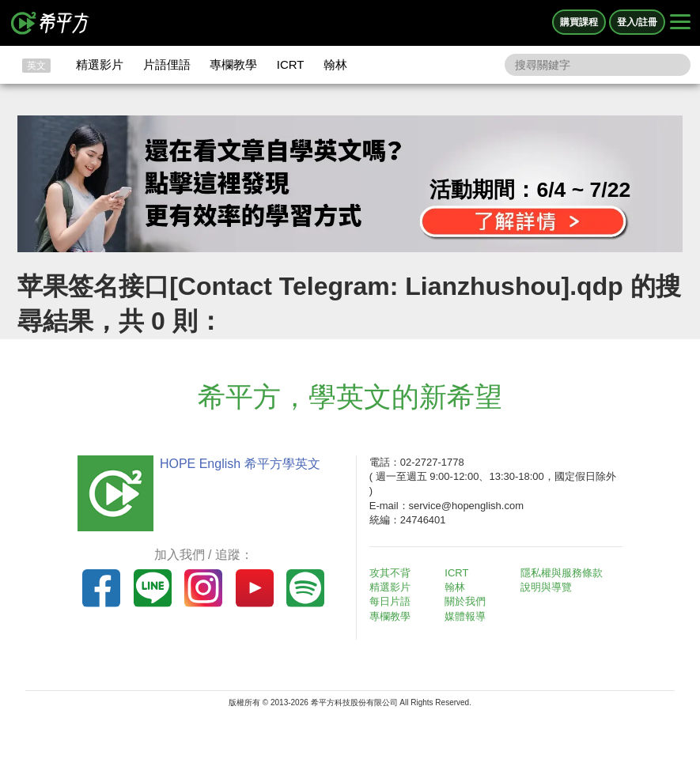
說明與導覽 (546, 587)
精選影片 (100, 64)
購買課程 (579, 22)
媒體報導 (465, 616)
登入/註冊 (637, 22)
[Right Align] (680, 23)
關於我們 (465, 601)
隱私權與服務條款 (562, 573)
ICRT (291, 64)
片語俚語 (167, 64)
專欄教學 (233, 64)
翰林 (335, 64)
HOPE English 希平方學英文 (240, 464)
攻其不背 (390, 573)
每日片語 (390, 601)
